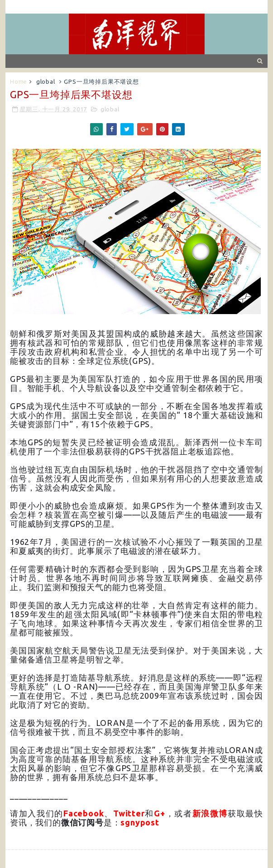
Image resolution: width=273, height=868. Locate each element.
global (46, 81)
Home (19, 81)
